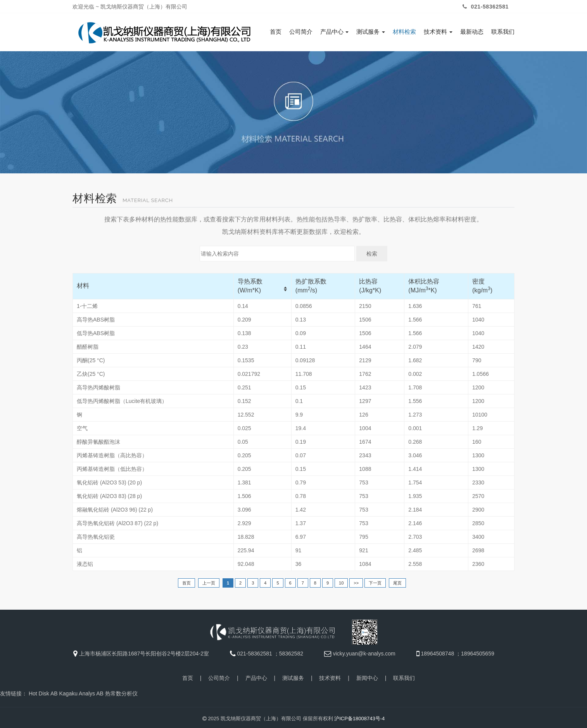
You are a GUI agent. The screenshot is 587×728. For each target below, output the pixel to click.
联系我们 (503, 32)
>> (356, 581)
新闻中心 (367, 676)
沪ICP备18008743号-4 (359, 717)
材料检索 (404, 32)
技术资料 (438, 32)
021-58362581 (485, 7)
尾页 (397, 581)
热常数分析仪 (121, 692)
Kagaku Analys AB (81, 692)
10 (341, 581)
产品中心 (335, 32)
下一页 (375, 581)
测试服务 (371, 32)
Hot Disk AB (43, 692)
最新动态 (472, 32)
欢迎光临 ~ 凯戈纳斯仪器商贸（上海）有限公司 (130, 7)
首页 (276, 32)
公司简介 (301, 32)
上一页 (209, 581)
